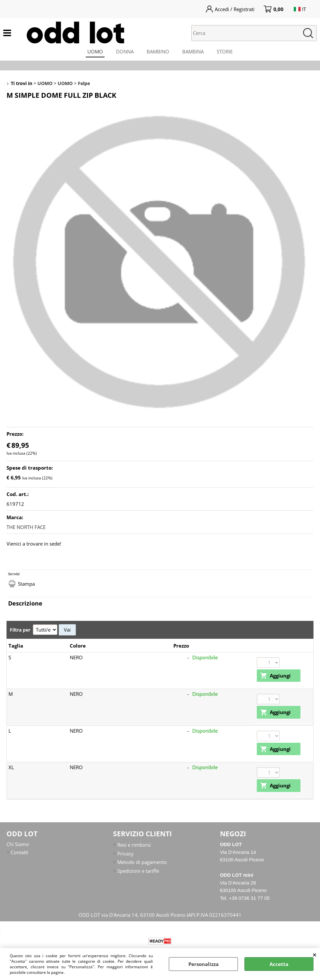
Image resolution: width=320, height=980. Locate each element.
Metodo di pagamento (142, 862)
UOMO (95, 51)
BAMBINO (158, 51)
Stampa (26, 584)
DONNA (125, 51)
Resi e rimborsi (134, 845)
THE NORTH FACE (26, 527)
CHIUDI (315, 955)
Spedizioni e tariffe (138, 871)
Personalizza (204, 964)
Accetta (279, 964)
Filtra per (21, 630)
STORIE (225, 51)
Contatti (20, 852)
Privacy (125, 854)
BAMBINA (193, 51)
